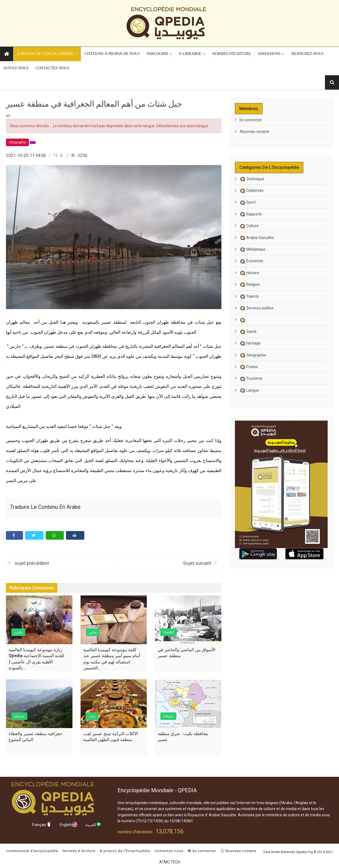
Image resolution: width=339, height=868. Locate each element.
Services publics (256, 308)
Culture (249, 226)
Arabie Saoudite (257, 238)
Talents (249, 296)
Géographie (253, 355)
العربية (93, 824)
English (69, 824)
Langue (249, 390)
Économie (251, 261)
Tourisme (251, 378)
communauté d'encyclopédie (32, 851)
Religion (250, 284)
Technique (252, 179)
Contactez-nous (169, 851)
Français (42, 824)
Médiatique (252, 249)
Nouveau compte (254, 132)
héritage (250, 343)
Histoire (249, 273)
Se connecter (251, 120)
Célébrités (251, 191)
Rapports (251, 214)
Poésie (249, 367)
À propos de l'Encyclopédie (125, 851)
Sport (247, 202)
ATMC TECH (170, 862)
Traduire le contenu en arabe (45, 507)
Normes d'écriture (79, 851)
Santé (248, 332)
